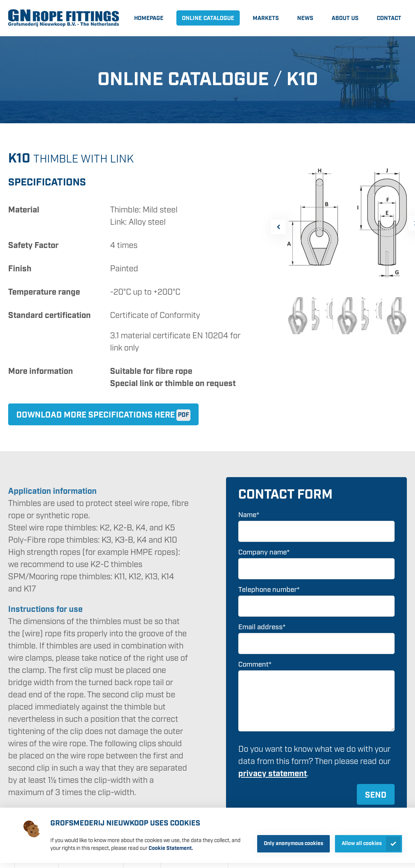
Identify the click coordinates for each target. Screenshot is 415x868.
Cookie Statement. (171, 848)
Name (249, 515)
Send (376, 795)
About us (345, 19)
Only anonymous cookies (293, 844)
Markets (266, 19)
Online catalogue (208, 19)
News (305, 19)
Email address (262, 627)
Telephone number (269, 590)
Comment (255, 665)
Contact (389, 19)
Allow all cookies (362, 844)
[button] (278, 227)
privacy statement (273, 774)
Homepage (149, 19)
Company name (264, 552)
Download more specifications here (96, 415)
